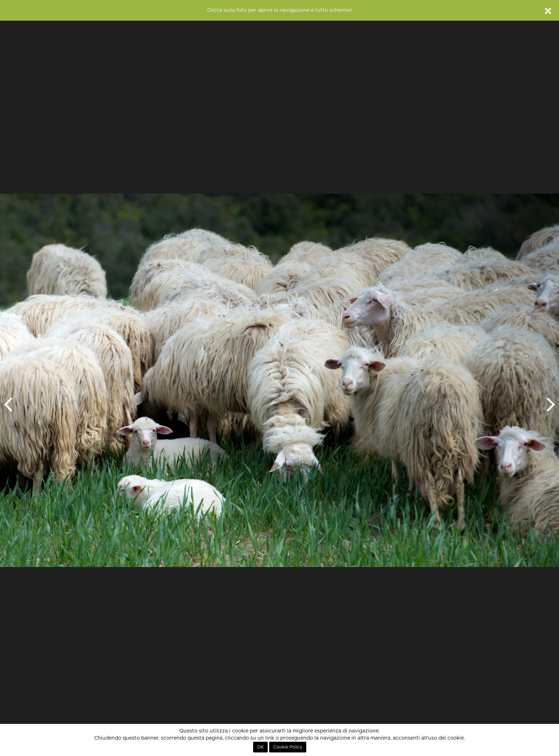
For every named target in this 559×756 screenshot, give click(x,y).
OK (260, 747)
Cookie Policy (288, 747)
